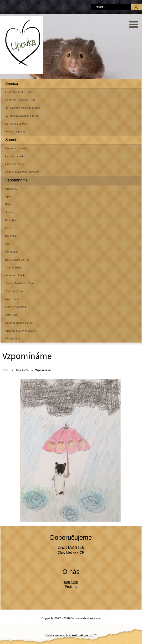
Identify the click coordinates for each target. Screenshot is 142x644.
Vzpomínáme (16, 180)
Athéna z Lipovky (16, 275)
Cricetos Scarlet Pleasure (21, 331)
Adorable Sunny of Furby (20, 100)
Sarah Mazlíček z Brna (19, 323)
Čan (8, 244)
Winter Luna (13, 338)
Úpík (8, 196)
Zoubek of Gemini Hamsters (22, 172)
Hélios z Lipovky (15, 156)
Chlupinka (11, 189)
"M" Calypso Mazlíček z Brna (23, 108)
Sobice (9, 212)
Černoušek (12, 252)
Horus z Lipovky (15, 164)
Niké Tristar (12, 299)
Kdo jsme (71, 582)
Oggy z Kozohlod (16, 307)
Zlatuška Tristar (15, 291)
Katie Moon (12, 220)
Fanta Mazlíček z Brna (19, 92)
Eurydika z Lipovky (17, 124)
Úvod (5, 370)
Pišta (8, 204)
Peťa (8, 228)
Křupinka (11, 236)
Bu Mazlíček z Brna (17, 260)
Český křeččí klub (71, 548)
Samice (12, 84)
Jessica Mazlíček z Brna (20, 283)
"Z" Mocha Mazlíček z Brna (22, 116)
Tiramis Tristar (14, 267)
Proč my (71, 587)
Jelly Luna (11, 315)
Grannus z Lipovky (16, 148)
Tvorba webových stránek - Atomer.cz (71, 635)
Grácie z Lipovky (15, 131)
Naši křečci (23, 370)
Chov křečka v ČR (71, 552)
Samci (10, 140)
